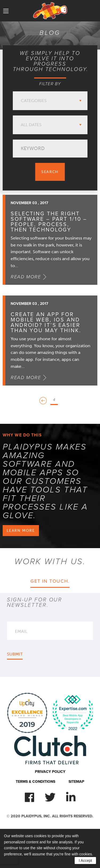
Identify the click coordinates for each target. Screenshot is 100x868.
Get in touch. (50, 581)
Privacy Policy (50, 772)
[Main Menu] (6, 11)
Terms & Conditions (35, 782)
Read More (26, 277)
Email (21, 631)
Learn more (21, 530)
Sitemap (76, 782)
